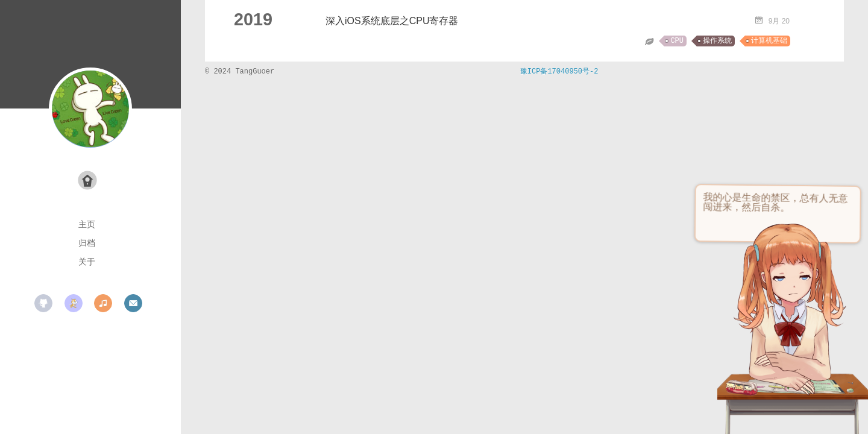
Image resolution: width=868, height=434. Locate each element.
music (103, 303)
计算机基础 (769, 41)
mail (133, 303)
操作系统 (717, 41)
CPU (677, 41)
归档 (87, 243)
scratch (74, 303)
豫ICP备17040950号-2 (559, 72)
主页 (87, 224)
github (43, 303)
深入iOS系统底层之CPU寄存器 (392, 21)
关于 (87, 262)
